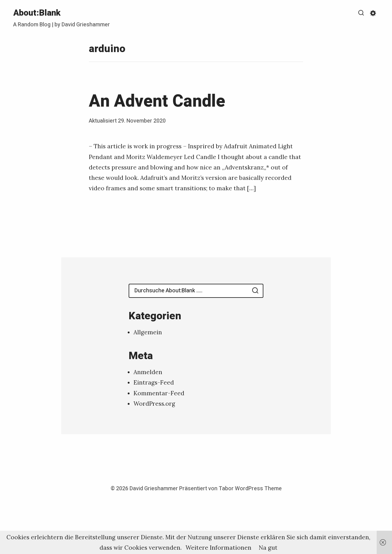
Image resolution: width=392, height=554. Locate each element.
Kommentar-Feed (159, 393)
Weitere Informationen (219, 548)
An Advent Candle (157, 101)
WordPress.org (154, 404)
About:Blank (37, 13)
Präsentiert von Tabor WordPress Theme (230, 489)
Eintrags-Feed (154, 382)
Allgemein (148, 332)
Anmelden (148, 372)
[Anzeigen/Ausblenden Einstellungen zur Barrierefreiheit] (373, 13)
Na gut (268, 548)
